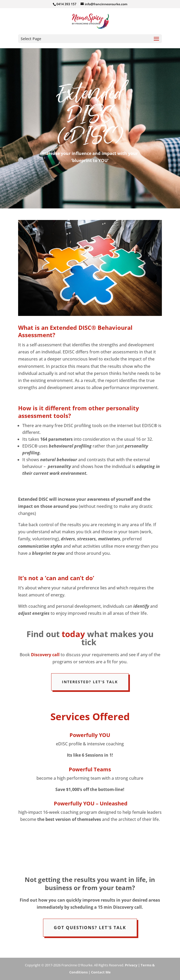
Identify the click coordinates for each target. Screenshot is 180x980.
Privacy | (132, 965)
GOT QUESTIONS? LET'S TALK (90, 928)
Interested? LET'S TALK (90, 682)
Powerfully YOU (90, 735)
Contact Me (100, 972)
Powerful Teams (90, 769)
